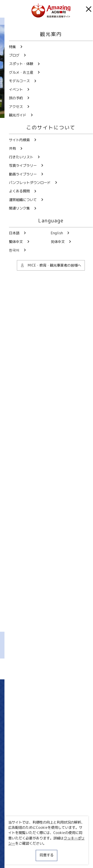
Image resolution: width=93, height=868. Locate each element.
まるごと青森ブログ (33, 21)
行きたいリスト (20, 830)
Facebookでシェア (48, 669)
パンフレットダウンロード (47, 786)
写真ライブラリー (47, 750)
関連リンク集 (15, 858)
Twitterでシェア (27, 669)
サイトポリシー (17, 850)
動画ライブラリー (47, 768)
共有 (55, 822)
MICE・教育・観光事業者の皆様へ (31, 841)
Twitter (29, 723)
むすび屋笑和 (60, 521)
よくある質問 (47, 804)
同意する (47, 855)
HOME (9, 21)
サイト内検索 (19, 822)
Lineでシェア (67, 669)
